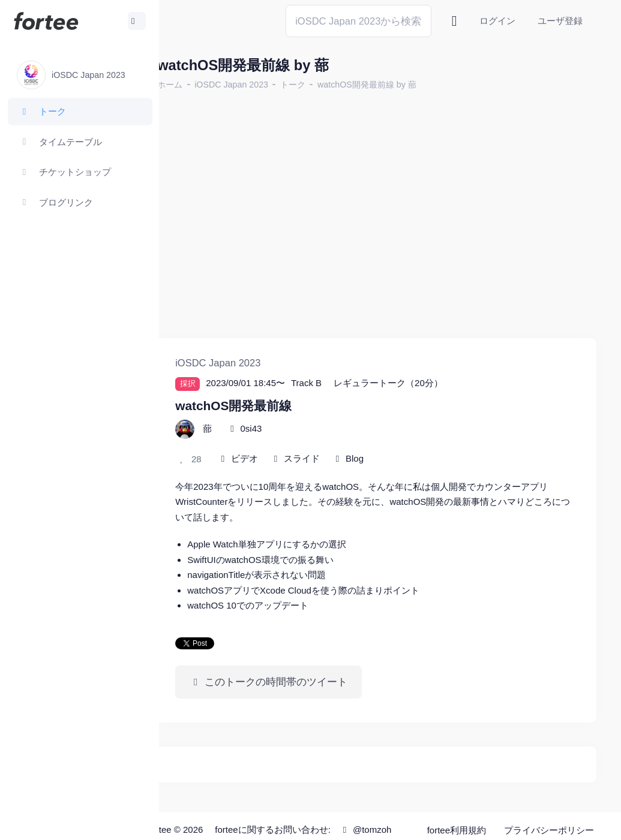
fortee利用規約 (457, 810)
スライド (331, 444)
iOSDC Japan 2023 (260, 85)
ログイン (497, 21)
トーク (322, 85)
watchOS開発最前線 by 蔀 (396, 85)
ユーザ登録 (560, 21)
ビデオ (273, 444)
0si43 (280, 414)
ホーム (199, 85)
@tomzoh (327, 830)
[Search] (358, 21)
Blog (383, 444)
